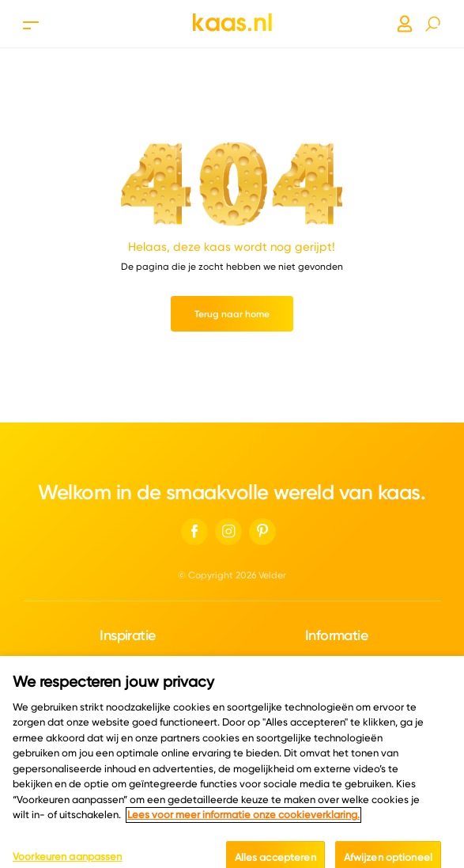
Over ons (336, 661)
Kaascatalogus (128, 661)
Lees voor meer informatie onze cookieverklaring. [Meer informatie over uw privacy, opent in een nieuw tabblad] (243, 824)
